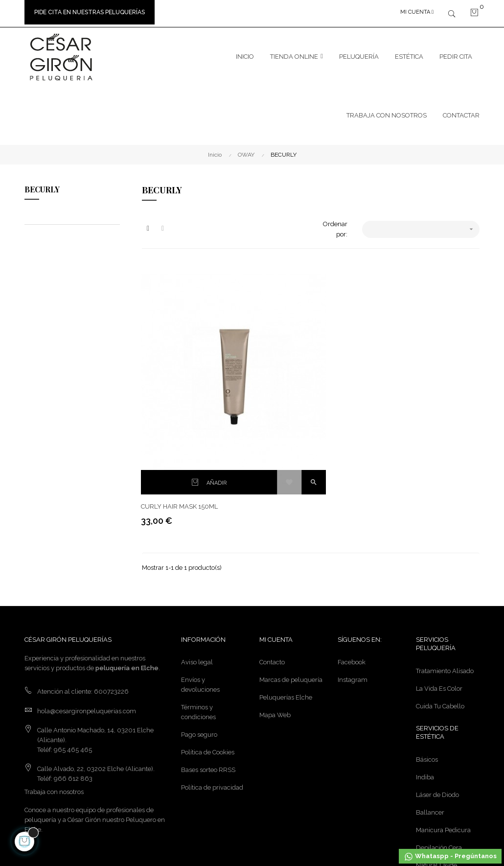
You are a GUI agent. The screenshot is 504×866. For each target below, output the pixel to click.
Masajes (427, 777)
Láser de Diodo (437, 689)
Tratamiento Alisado (445, 565)
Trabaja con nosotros (54, 687)
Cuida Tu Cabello (440, 600)
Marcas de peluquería (291, 574)
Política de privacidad (212, 682)
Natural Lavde (436, 760)
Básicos (427, 654)
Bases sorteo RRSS (208, 665)
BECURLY (42, 186)
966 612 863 (73, 673)
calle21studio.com (210, 822)
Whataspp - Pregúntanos (450, 857)
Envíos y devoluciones (200, 579)
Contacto (272, 557)
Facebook (352, 557)
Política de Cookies (208, 647)
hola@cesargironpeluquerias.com (87, 605)
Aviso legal (197, 557)
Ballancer (430, 707)
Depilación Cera (439, 742)
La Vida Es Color (439, 583)
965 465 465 (73, 644)
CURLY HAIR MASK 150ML (180, 401)
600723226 (111, 586)
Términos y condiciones (198, 607)
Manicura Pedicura (443, 724)
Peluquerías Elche (286, 592)
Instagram (353, 574)
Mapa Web (275, 610)
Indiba (425, 671)
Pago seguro (199, 629)
